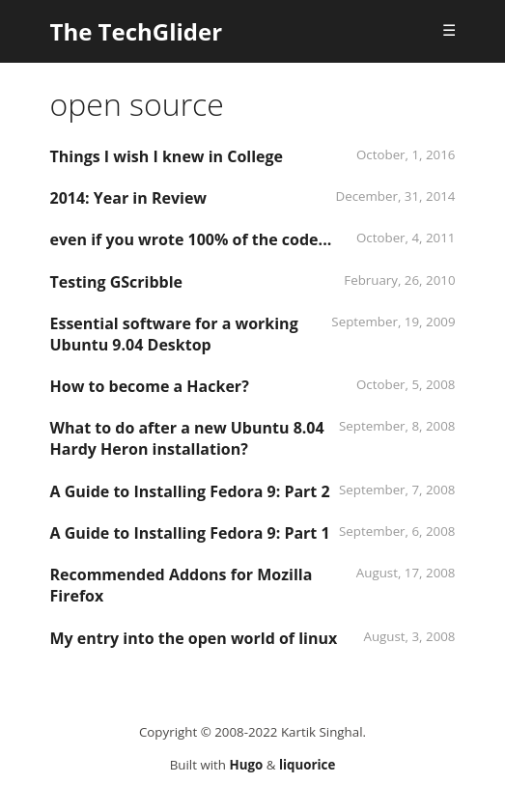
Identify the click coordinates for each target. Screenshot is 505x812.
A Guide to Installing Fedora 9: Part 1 (190, 533)
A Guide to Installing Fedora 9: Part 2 (190, 491)
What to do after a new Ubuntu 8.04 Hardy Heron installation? (187, 438)
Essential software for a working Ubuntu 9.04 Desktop (174, 334)
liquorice (307, 765)
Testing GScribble (117, 282)
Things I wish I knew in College (167, 156)
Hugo (246, 765)
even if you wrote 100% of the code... (191, 239)
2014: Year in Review (129, 198)
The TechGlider (137, 31)
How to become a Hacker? (150, 386)
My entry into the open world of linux (194, 638)
